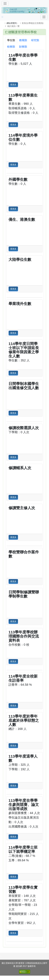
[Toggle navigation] (44, 17)
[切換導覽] (5, 4)
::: (2, 17)
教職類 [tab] (23, 40)
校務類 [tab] (11, 47)
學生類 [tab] (11, 40)
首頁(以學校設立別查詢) (31, 23)
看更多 (13, 85)
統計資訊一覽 (13, 26)
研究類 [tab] (35, 40)
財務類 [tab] (23, 47)
